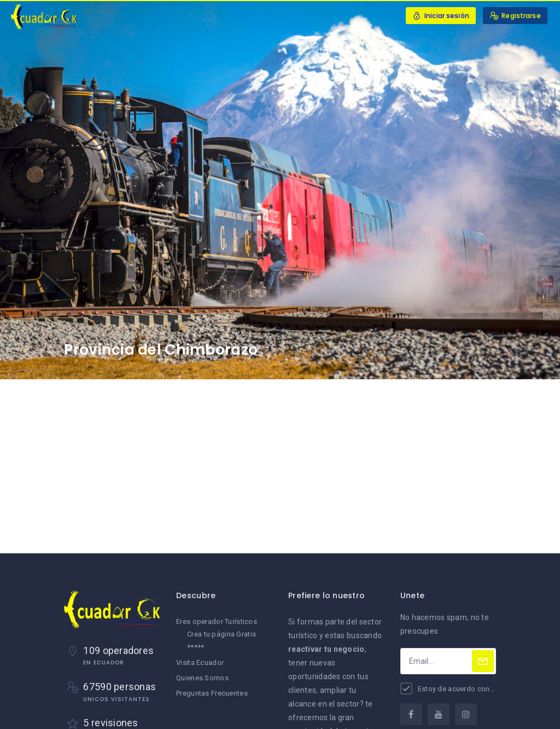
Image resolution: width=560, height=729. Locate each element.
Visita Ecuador (200, 663)
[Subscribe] (483, 661)
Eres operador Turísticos (217, 621)
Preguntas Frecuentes (212, 693)
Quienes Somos (202, 678)
